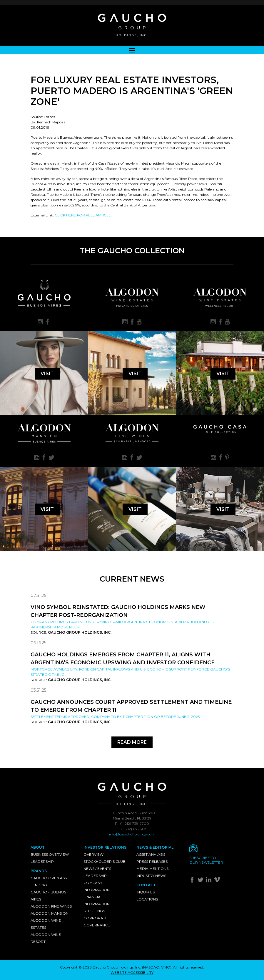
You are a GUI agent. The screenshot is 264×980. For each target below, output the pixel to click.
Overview (93, 854)
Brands (39, 871)
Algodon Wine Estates (46, 924)
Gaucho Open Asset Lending (51, 881)
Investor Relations (105, 847)
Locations (147, 899)
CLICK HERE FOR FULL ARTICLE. (83, 215)
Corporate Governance (97, 922)
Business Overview (50, 854)
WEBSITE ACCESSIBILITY (132, 972)
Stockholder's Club (105, 861)
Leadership (42, 861)
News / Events (97, 869)
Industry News (151, 876)
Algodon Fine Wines (51, 906)
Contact (146, 885)
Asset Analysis (151, 854)
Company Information (97, 886)
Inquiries (146, 892)
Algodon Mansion (50, 913)
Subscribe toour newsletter (206, 860)
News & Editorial (155, 847)
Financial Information (97, 900)
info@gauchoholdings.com (132, 834)
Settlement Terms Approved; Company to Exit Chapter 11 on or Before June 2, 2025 (115, 717)
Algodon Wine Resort (46, 938)
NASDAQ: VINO (157, 967)
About (38, 847)
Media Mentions (152, 869)
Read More (132, 742)
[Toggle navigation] (132, 50)
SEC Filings (94, 911)
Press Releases (152, 861)
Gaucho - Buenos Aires (48, 896)
